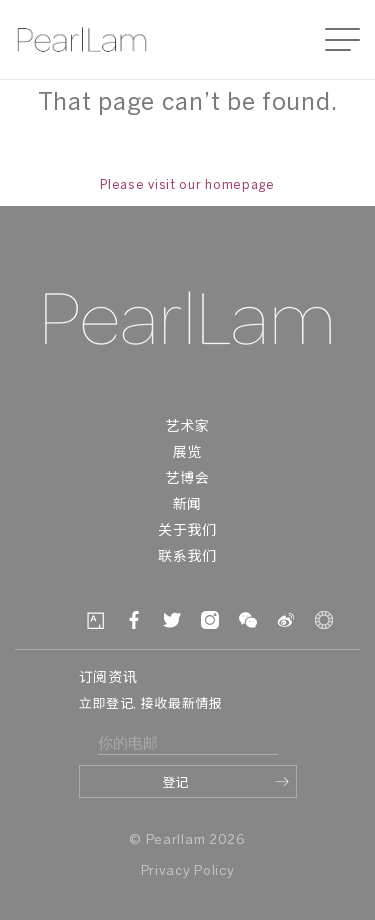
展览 (187, 453)
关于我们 (187, 531)
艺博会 (187, 479)
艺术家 (187, 427)
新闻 (187, 505)
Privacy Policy (188, 871)
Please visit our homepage (187, 185)
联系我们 (187, 557)
